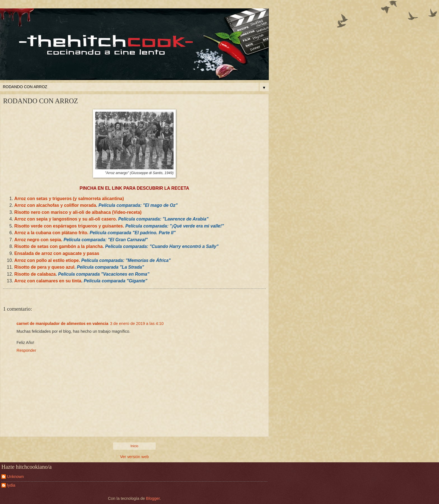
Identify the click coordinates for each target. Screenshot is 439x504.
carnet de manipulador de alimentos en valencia (62, 324)
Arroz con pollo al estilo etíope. (47, 260)
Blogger (153, 498)
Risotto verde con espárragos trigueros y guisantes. (69, 226)
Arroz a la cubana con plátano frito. (52, 233)
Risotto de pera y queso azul (44, 267)
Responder (26, 350)
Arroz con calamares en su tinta (48, 281)
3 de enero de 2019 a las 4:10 (137, 324)
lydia (11, 485)
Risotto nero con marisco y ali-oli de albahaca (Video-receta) (78, 212)
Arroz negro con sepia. (38, 240)
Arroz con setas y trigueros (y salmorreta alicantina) (69, 199)
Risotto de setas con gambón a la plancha (59, 246)
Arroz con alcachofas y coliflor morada (55, 205)
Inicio (134, 446)
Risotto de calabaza (35, 274)
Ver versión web (134, 457)
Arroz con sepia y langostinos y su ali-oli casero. (66, 219)
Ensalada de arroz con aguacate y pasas (57, 253)
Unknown (15, 477)
